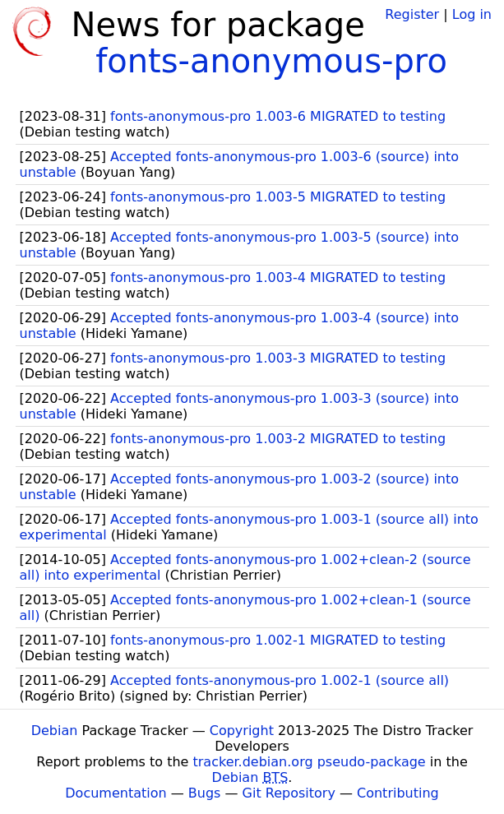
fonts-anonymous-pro (271, 61)
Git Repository (289, 793)
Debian (55, 731)
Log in (472, 14)
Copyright (242, 731)
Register (412, 14)
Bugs (205, 793)
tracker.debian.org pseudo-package (310, 762)
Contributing (398, 793)
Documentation (116, 793)
